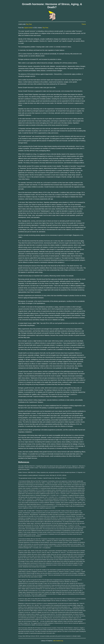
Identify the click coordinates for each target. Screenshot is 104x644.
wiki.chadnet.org (58, 641)
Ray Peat (29, 24)
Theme (84, 24)
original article (28, 28)
